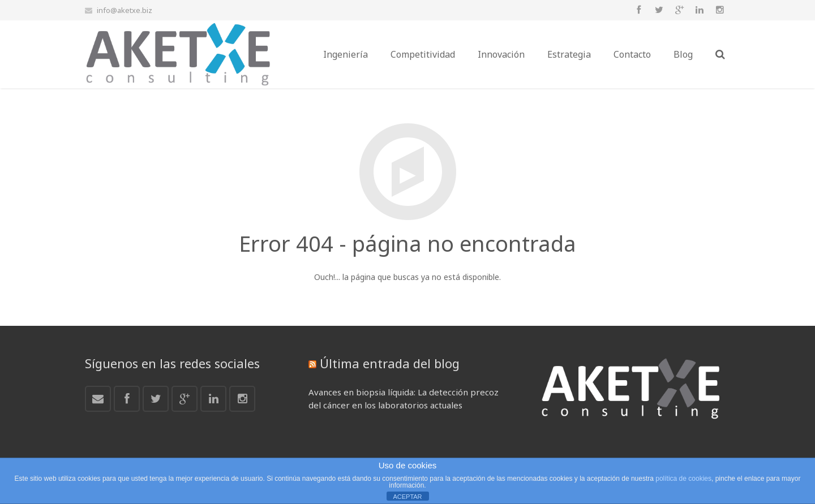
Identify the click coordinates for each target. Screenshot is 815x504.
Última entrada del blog (390, 363)
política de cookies (683, 479)
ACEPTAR (407, 497)
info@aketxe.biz (125, 10)
